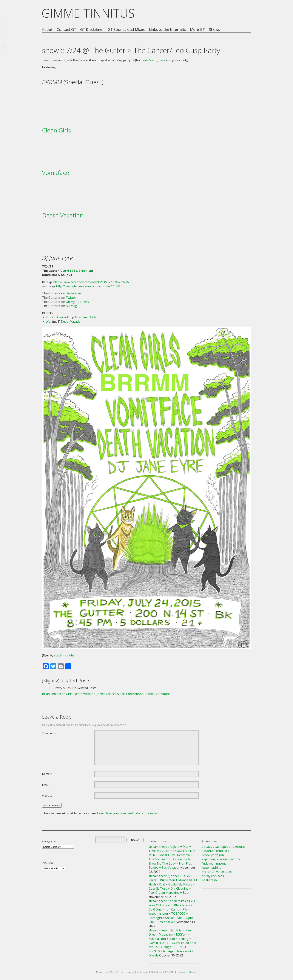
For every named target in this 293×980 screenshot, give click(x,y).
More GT (197, 30)
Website (47, 795)
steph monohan (65, 655)
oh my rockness (213, 876)
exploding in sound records (221, 859)
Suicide (149, 694)
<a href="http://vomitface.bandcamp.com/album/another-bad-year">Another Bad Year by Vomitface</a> (146, 191)
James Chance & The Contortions (120, 694)
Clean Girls (56, 130)
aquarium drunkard (215, 851)
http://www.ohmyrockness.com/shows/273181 (88, 286)
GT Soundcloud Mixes (126, 30)
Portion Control (57, 317)
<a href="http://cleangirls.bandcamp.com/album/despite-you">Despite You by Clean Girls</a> (146, 148)
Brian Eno (49, 694)
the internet (74, 293)
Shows (214, 30)
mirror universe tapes (217, 872)
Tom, (145, 60)
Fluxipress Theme (187, 972)
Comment (49, 733)
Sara (162, 60)
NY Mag (71, 306)
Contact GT (66, 30)
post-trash (209, 880)
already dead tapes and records (224, 847)
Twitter (71, 298)
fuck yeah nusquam (215, 863)
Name (47, 774)
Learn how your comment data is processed (128, 813)
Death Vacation (63, 215)
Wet (49, 321)
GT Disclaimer (92, 30)
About (47, 30)
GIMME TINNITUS (88, 13)
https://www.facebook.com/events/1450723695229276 (91, 282)
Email (46, 785)
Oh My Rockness (77, 302)
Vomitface (56, 173)
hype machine (212, 868)
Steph (153, 60)
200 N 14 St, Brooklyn (76, 271)
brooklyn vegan (213, 855)
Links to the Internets (167, 30)
